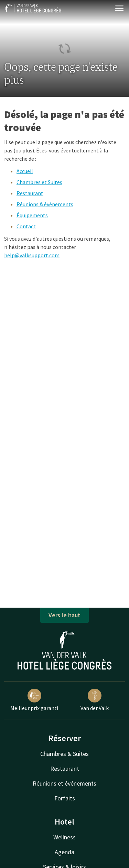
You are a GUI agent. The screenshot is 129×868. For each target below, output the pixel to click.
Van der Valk (95, 700)
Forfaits (65, 798)
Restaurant (30, 193)
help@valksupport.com (32, 255)
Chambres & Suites (64, 754)
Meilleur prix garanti (34, 700)
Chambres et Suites (39, 182)
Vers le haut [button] (64, 615)
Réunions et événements (64, 783)
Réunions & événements (45, 204)
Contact (26, 226)
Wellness (64, 837)
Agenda (64, 852)
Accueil (25, 171)
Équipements (32, 215)
